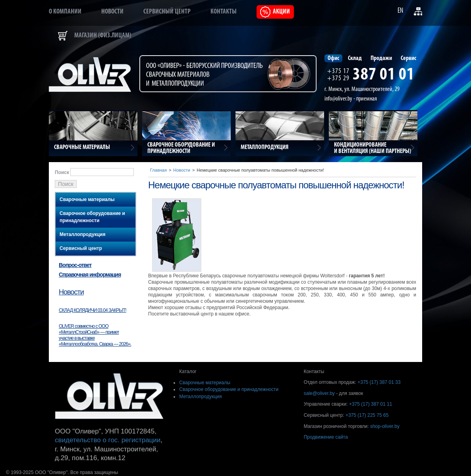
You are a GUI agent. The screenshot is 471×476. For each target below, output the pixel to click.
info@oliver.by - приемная (351, 99)
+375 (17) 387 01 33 (379, 382)
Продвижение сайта (326, 437)
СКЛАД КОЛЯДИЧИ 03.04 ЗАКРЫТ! (93, 310)
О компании (65, 12)
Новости (112, 12)
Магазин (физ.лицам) (103, 36)
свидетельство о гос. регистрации (108, 440)
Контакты (224, 12)
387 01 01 (384, 75)
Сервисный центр (167, 12)
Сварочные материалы (87, 199)
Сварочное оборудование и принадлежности (92, 217)
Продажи (381, 58)
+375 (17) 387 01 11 (371, 404)
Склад (355, 58)
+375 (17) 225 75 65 (367, 415)
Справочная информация (90, 275)
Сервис (408, 58)
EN (400, 11)
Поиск (62, 172)
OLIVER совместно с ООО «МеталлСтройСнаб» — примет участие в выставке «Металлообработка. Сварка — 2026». (95, 335)
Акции (281, 12)
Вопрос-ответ (75, 265)
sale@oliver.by (319, 393)
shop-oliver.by (385, 426)
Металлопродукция (82, 234)
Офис (333, 58)
